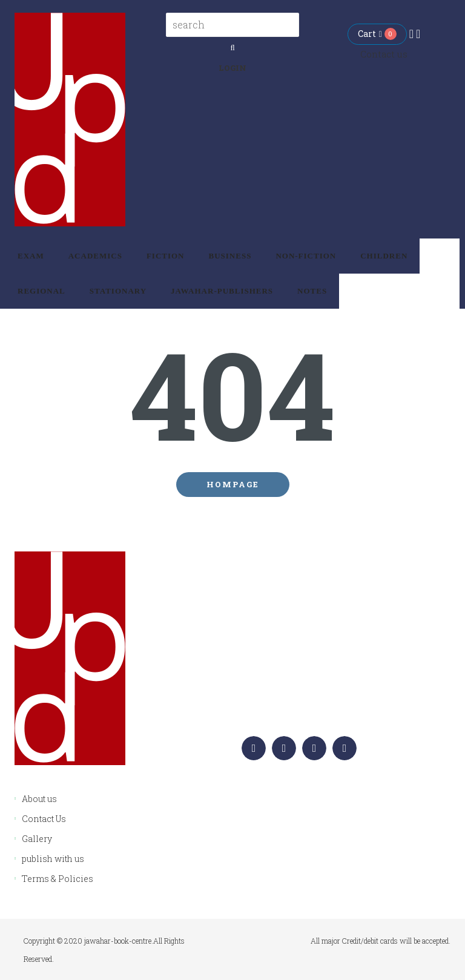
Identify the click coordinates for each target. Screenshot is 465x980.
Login (232, 68)
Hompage (233, 484)
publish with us (53, 859)
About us (39, 799)
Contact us (384, 54)
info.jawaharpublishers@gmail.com (348, 706)
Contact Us (44, 819)
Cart (370, 34)
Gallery (37, 839)
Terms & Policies (58, 879)
